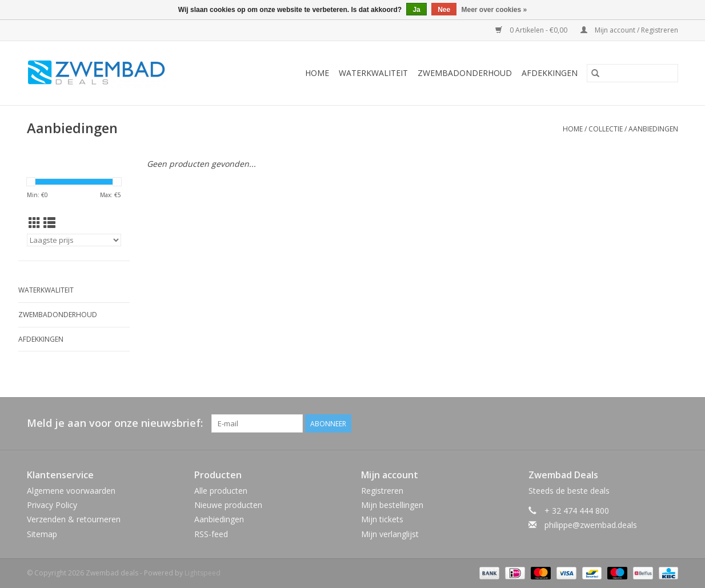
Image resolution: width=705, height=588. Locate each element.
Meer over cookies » (494, 10)
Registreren (382, 491)
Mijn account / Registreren (629, 30)
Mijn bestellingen (392, 505)
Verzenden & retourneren (74, 519)
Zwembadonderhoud (465, 73)
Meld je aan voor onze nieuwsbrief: (115, 423)
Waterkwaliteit (373, 73)
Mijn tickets (382, 519)
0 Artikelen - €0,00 (532, 30)
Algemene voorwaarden (71, 491)
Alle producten (221, 491)
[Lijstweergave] (49, 223)
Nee (444, 10)
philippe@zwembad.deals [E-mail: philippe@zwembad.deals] (591, 525)
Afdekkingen (550, 73)
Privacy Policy (52, 505)
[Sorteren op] (74, 240)
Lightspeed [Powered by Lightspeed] (203, 573)
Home (317, 73)
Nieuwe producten (228, 505)
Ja (416, 10)
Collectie (606, 129)
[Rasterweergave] (35, 223)
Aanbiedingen (653, 129)
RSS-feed (211, 534)
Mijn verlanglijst (390, 534)
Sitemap (42, 534)
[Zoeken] (632, 73)
